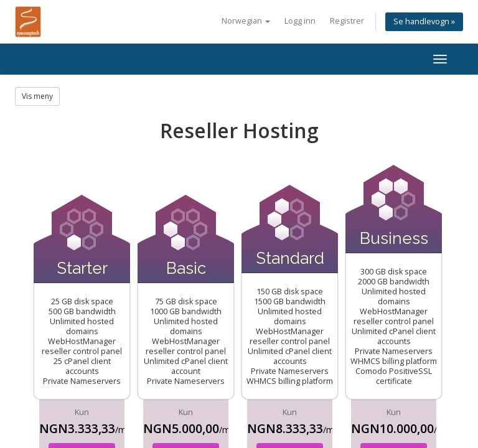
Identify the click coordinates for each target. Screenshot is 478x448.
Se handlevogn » (424, 21)
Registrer (347, 21)
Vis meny (37, 96)
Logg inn (300, 21)
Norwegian (246, 21)
